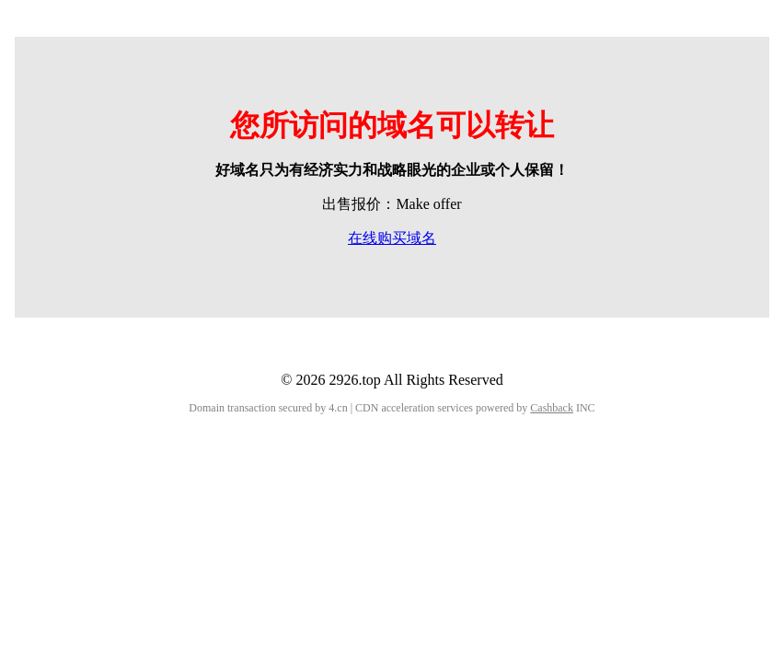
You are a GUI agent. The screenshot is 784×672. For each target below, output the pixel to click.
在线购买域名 (392, 238)
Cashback (552, 408)
